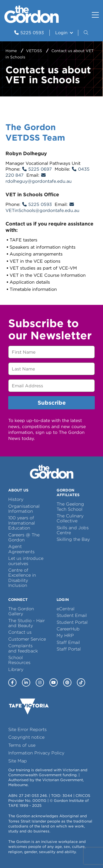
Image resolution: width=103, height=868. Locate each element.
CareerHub (68, 629)
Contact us (20, 632)
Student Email (72, 615)
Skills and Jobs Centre (73, 530)
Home (11, 51)
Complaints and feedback (23, 648)
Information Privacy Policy (36, 753)
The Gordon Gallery (21, 611)
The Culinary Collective (70, 518)
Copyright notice (26, 737)
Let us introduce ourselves (26, 561)
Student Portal (72, 622)
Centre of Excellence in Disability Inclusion (22, 578)
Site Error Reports (27, 729)
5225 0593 (40, 204)
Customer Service (27, 639)
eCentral (66, 609)
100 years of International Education (22, 523)
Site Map (18, 761)
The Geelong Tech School (70, 506)
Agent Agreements (21, 549)
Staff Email (68, 642)
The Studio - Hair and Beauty (27, 623)
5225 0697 (40, 169)
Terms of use (22, 745)
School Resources (19, 660)
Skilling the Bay (73, 539)
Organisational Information (24, 509)
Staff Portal (69, 649)
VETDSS (34, 51)
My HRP (65, 635)
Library (16, 669)
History (16, 499)
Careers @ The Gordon (24, 537)
